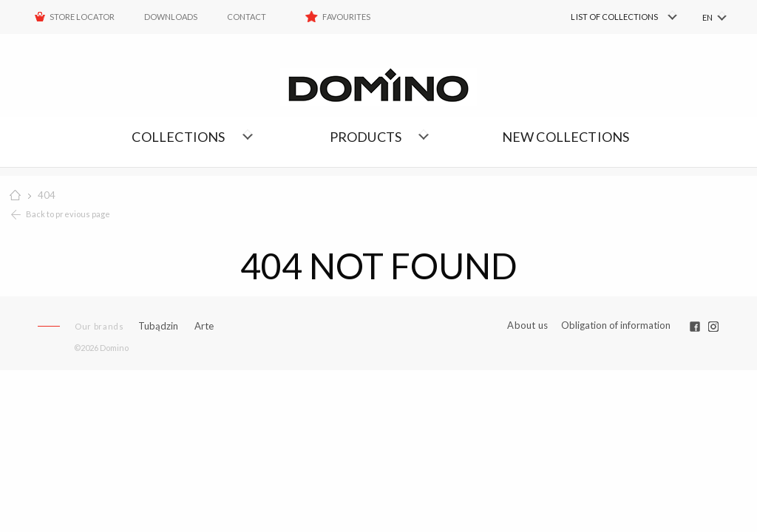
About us (527, 325)
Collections (178, 137)
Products (366, 137)
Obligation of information (616, 325)
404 (47, 195)
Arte (204, 326)
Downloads (171, 17)
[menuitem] (602, 17)
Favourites (346, 17)
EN (707, 17)
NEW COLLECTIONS (566, 137)
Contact (247, 17)
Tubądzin (158, 326)
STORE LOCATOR (82, 17)
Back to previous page (68, 214)
